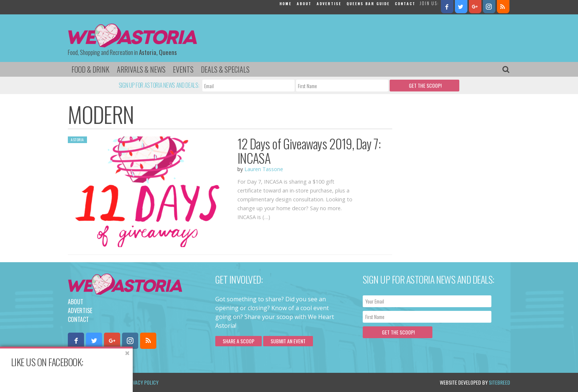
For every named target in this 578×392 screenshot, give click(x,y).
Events (183, 69)
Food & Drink (90, 69)
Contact (405, 4)
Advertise (329, 4)
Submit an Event (288, 341)
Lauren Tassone (264, 169)
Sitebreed (499, 382)
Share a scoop (238, 341)
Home (285, 4)
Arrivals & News (141, 69)
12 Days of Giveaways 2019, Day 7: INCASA (309, 151)
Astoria (77, 140)
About (304, 4)
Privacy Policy (142, 382)
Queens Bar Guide (368, 4)
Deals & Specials (225, 69)
